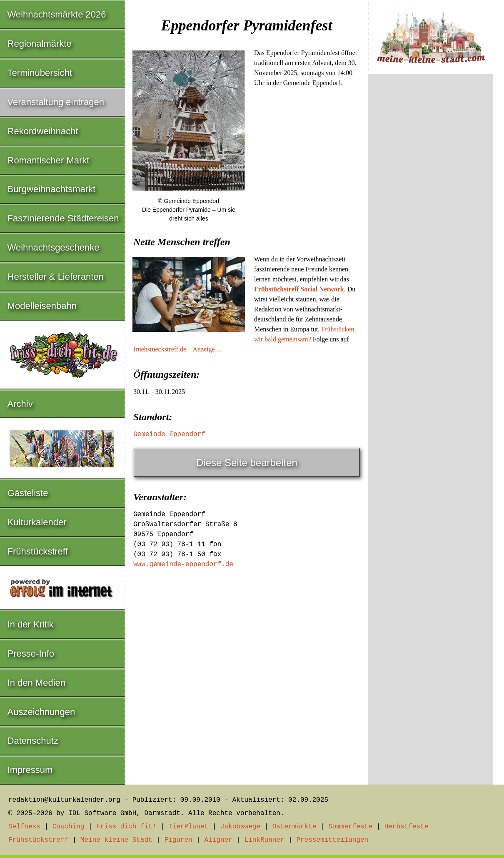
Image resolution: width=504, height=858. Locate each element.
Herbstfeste (407, 827)
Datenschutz (33, 741)
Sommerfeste (350, 827)
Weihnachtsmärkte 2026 (57, 14)
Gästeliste (28, 493)
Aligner (218, 840)
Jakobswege (240, 827)
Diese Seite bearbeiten (247, 463)
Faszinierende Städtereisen (63, 218)
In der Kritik (31, 624)
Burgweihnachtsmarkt (52, 189)
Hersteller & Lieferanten (56, 277)
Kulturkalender (37, 522)
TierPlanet (188, 827)
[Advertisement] (247, 293)
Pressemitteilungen (332, 840)
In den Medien (36, 683)
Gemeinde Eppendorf (169, 434)
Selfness (24, 827)
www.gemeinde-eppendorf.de (183, 564)
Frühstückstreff (38, 551)
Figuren (178, 840)
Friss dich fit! (126, 827)
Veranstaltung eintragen (56, 102)
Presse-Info (31, 654)
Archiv (20, 404)
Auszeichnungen (41, 712)
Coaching (69, 827)
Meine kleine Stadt (116, 840)
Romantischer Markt (49, 160)
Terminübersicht (40, 73)
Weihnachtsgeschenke (54, 247)
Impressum (30, 770)
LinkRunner (264, 840)
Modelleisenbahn (42, 306)
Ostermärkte (294, 827)
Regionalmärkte (40, 44)
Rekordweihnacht (43, 131)
